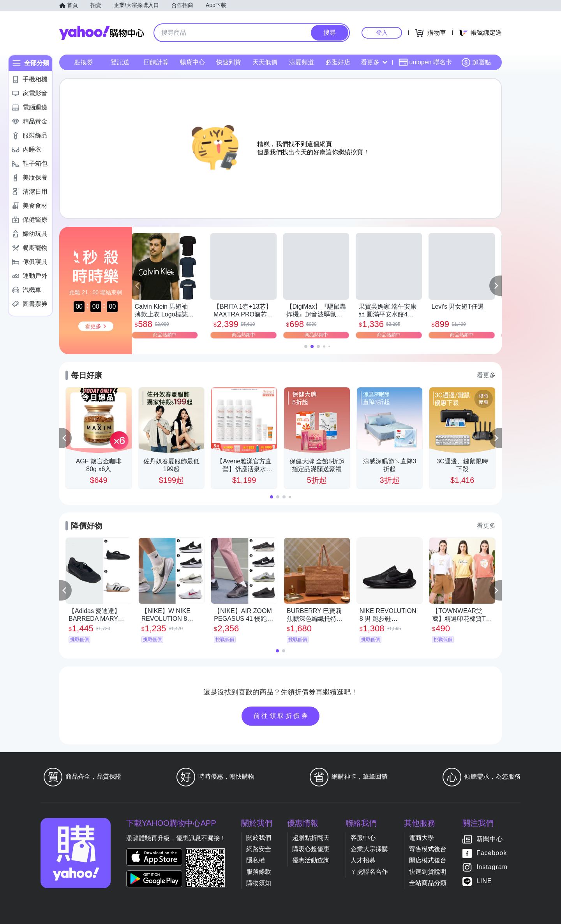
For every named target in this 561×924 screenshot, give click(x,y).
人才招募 (363, 860)
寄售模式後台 (428, 849)
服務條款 (259, 872)
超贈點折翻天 (311, 838)
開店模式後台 (428, 860)
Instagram (492, 867)
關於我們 (259, 838)
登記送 (120, 62)
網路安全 (259, 849)
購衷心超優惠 (311, 849)
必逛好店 (338, 62)
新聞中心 (490, 839)
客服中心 (363, 838)
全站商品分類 (428, 883)
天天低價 (265, 62)
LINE (484, 881)
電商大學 (422, 838)
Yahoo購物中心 (102, 33)
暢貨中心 (192, 62)
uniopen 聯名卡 (425, 62)
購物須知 (259, 883)
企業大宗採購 (369, 849)
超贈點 (476, 62)
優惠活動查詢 (311, 860)
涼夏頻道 (302, 62)
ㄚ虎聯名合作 (369, 872)
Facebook (492, 853)
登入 (382, 33)
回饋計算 (156, 62)
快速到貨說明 (428, 872)
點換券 (84, 62)
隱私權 (256, 860)
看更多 (374, 62)
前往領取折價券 (282, 716)
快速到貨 (229, 62)
